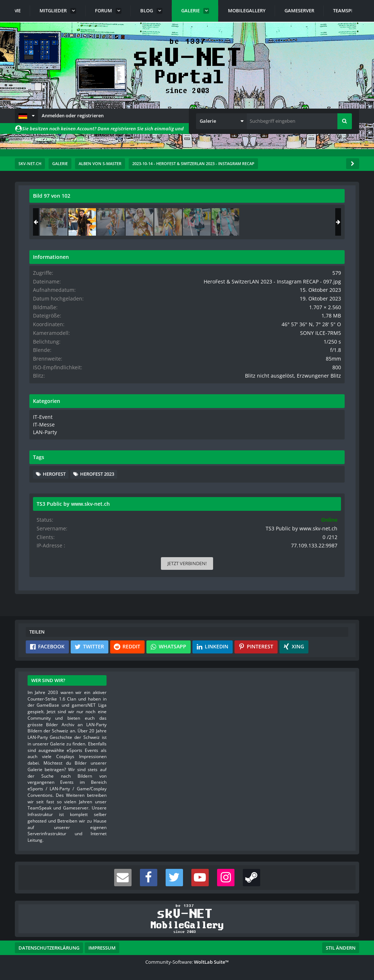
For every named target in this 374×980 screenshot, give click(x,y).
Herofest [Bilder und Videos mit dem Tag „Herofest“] (272, 489)
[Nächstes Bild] (207, 369)
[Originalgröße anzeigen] (206, 200)
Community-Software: (187, 962)
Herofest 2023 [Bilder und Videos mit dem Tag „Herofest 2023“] (315, 489)
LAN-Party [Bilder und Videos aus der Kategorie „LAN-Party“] (261, 448)
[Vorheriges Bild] (37, 369)
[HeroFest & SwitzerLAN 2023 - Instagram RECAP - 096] (271, 222)
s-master (71, 220)
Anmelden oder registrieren (73, 115)
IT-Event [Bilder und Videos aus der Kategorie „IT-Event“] (259, 434)
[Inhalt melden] (208, 532)
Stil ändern (341, 948)
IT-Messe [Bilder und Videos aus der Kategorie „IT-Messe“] (260, 441)
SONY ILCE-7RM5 (326, 345)
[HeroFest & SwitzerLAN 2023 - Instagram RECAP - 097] (300, 222)
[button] (26, 116)
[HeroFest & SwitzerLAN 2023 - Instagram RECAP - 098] (328, 222)
